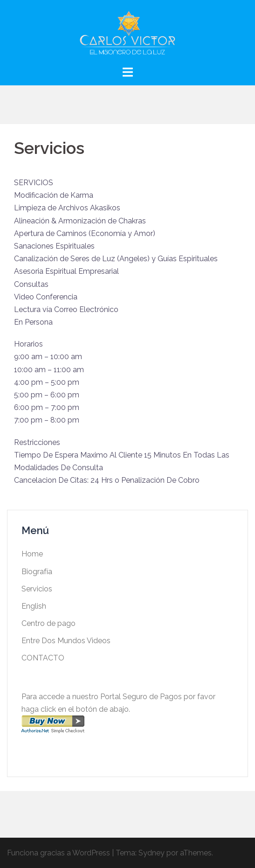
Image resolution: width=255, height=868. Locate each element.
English (34, 606)
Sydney (152, 853)
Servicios (37, 589)
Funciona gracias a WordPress (59, 853)
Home (32, 554)
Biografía (37, 572)
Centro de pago (48, 623)
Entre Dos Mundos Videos (66, 641)
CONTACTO (43, 658)
